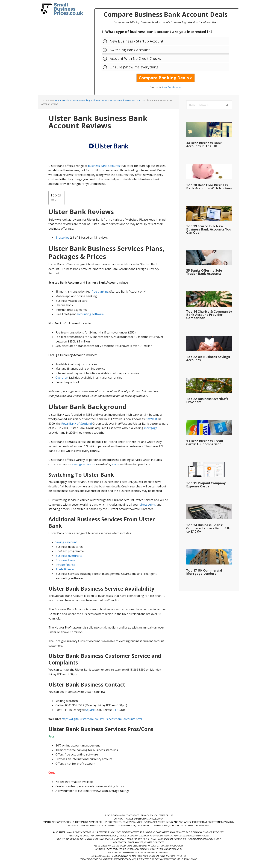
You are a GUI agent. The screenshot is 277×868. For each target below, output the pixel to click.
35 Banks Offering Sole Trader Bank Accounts (204, 272)
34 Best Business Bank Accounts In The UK (204, 144)
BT (114, 710)
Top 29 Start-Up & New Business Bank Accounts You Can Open (209, 229)
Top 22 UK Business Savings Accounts (208, 358)
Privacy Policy (149, 815)
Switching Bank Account (128, 50)
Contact (134, 815)
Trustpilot (62, 238)
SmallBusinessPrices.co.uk (61, 9)
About (124, 815)
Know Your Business (171, 87)
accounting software (90, 314)
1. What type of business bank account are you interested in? (157, 32)
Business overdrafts (69, 556)
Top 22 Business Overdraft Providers (207, 400)
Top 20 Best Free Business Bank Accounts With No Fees (209, 187)
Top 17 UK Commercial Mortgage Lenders (204, 572)
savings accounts (84, 464)
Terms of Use (166, 815)
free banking (100, 292)
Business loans (65, 560)
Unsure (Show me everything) (133, 67)
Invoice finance (65, 565)
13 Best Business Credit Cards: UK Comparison (205, 442)
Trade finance (65, 569)
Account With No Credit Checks (134, 58)
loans (115, 464)
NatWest (151, 419)
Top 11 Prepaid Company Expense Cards (206, 485)
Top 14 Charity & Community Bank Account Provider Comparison (209, 315)
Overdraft (62, 378)
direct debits (148, 505)
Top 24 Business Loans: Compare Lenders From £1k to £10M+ (208, 528)
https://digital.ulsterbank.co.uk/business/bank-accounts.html (102, 719)
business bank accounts (104, 166)
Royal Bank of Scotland (76, 424)
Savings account (66, 542)
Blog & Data (112, 815)
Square (90, 710)
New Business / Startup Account (135, 41)
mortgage (151, 428)
